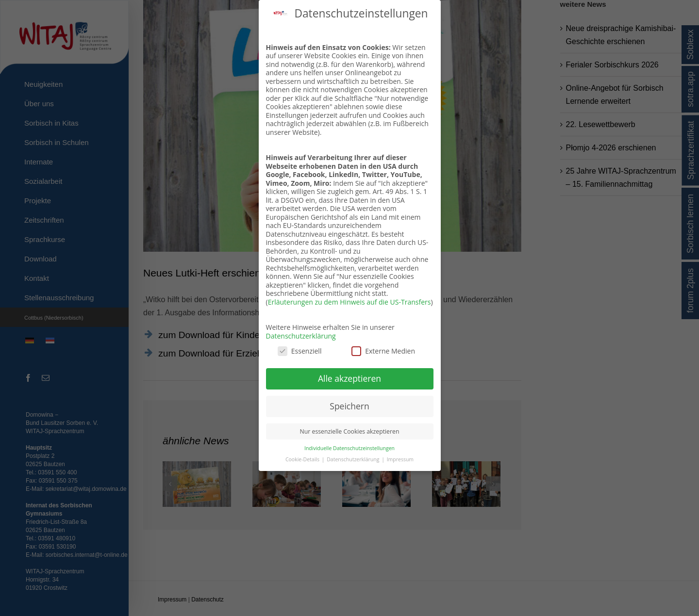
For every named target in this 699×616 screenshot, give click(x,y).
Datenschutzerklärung (301, 336)
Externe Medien (383, 351)
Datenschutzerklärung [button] (354, 459)
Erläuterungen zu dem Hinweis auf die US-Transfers (349, 302)
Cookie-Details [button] (303, 459)
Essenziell (300, 351)
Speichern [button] (349, 406)
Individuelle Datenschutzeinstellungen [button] (349, 448)
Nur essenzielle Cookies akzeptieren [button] (350, 431)
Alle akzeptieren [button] (349, 378)
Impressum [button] (400, 459)
